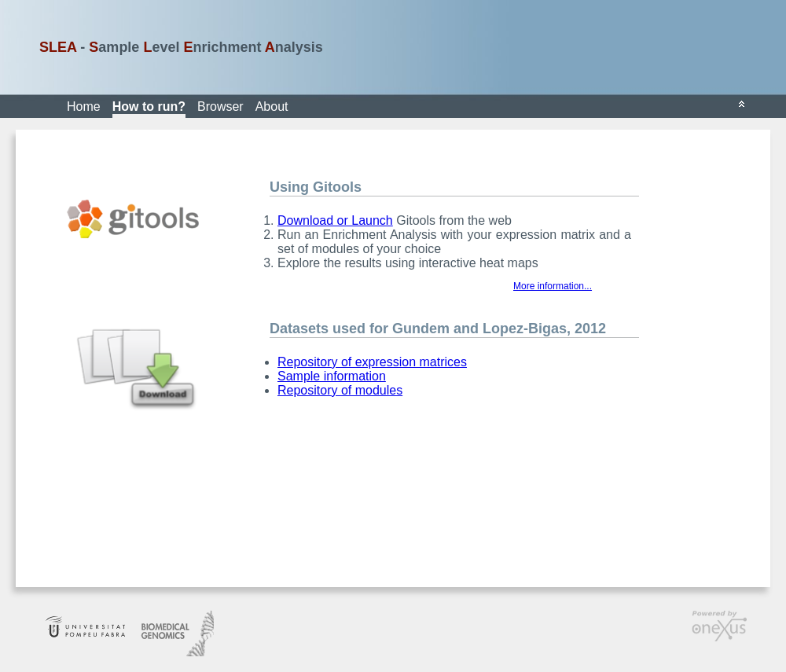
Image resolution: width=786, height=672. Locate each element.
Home (84, 106)
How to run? (149, 106)
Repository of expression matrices (372, 362)
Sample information (332, 376)
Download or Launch (335, 220)
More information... (553, 286)
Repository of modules (340, 390)
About (272, 106)
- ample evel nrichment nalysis (181, 47)
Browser (220, 106)
